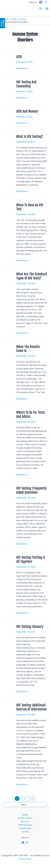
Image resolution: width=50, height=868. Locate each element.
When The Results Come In (28, 349)
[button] (41, 9)
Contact (25, 832)
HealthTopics (3, 23)
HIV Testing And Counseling (26, 84)
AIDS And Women (27, 111)
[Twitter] (46, 2)
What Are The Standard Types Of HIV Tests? (32, 276)
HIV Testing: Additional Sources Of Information (31, 707)
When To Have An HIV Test (30, 207)
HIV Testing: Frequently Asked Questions (31, 490)
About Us (25, 821)
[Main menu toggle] (47, 9)
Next (25, 805)
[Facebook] (41, 2)
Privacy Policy (25, 859)
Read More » (22, 68)
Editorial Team (25, 825)
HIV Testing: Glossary (30, 627)
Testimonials (25, 828)
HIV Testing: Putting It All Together (31, 559)
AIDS (19, 57)
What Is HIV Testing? (30, 137)
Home (25, 815)
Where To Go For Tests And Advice (31, 414)
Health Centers (25, 818)
